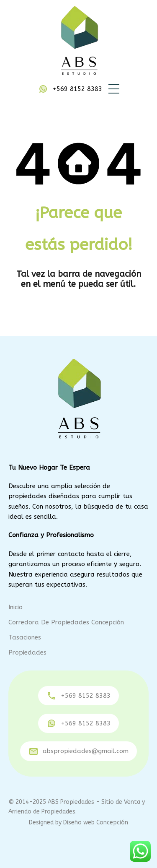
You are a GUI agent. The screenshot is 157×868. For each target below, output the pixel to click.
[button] (114, 89)
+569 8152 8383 (77, 89)
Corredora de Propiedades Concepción (66, 622)
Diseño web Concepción (96, 823)
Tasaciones (25, 637)
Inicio (15, 607)
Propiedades (27, 652)
